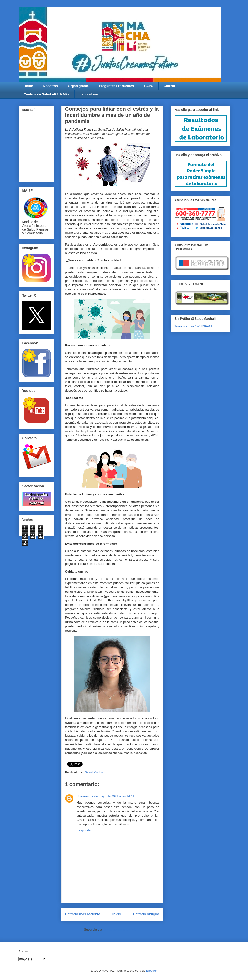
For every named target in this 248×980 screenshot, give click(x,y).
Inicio (117, 914)
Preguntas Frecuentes (116, 86)
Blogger (151, 971)
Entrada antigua (146, 914)
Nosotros (50, 86)
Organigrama (78, 86)
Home (28, 86)
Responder (84, 830)
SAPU (149, 86)
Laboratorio (89, 94)
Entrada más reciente (83, 914)
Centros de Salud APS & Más (47, 94)
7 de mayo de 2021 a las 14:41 (113, 796)
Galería (169, 86)
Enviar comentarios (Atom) (122, 930)
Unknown (84, 796)
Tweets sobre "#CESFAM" (194, 326)
